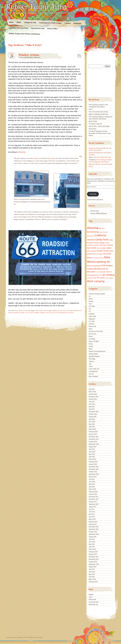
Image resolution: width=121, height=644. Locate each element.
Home (11, 22)
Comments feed (94, 602)
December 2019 (94, 437)
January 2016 (93, 554)
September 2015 (94, 564)
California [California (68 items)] (100, 235)
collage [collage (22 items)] (102, 243)
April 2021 (92, 409)
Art (90, 296)
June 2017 (92, 512)
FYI (90, 311)
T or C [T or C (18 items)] (98, 272)
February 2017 (93, 522)
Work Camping (93, 376)
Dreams (91, 301)
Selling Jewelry (93, 354)
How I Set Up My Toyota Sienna (98, 112)
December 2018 (94, 467)
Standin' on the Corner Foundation (30, 313)
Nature (91, 336)
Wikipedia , (22, 152)
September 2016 (94, 534)
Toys (90, 364)
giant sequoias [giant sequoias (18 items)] (92, 251)
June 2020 (92, 422)
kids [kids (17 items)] (94, 254)
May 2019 (92, 454)
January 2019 (93, 464)
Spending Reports (94, 356)
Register (91, 595)
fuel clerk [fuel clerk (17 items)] (100, 248)
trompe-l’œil (37, 158)
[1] (78, 163)
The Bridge (92, 359)
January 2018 (93, 494)
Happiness (92, 319)
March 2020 (92, 429)
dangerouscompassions (96, 148)
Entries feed (92, 600)
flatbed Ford (56, 311)
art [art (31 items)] (100, 228)
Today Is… (92, 361)
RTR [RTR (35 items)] (103, 266)
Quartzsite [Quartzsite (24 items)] (97, 266)
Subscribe (93, 194)
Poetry (91, 344)
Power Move (92, 129)
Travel (91, 366)
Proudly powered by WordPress (15, 637)
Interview (91, 324)
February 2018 (93, 492)
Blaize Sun (37, 57)
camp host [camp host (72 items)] (102, 239)
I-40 (19, 199)
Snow (90, 109)
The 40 (58, 313)
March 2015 (92, 579)
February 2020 (93, 432)
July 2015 (92, 569)
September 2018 (94, 474)
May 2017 (92, 514)
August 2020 (92, 417)
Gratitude (91, 314)
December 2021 (94, 397)
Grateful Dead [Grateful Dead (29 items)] (103, 251)
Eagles (50, 311)
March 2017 (92, 519)
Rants (90, 349)
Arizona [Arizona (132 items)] (93, 228)
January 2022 (93, 394)
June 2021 (92, 404)
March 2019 (92, 459)
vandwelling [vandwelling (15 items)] (90, 278)
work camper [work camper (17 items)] (109, 278)
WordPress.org (93, 605)
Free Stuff (92, 306)
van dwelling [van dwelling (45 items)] (108, 275)
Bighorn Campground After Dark (98, 114)
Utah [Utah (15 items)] (100, 275)
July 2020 (92, 419)
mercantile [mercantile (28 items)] (107, 254)
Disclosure (77, 23)
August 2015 (92, 567)
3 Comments (70, 313)
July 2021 (92, 402)
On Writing (92, 339)
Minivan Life (92, 326)
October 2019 (93, 442)
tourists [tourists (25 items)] (103, 272)
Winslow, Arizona (29, 55)
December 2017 (94, 497)
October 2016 (93, 532)
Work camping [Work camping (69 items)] (96, 281)
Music (16, 311)
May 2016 (92, 544)
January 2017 (93, 524)
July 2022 (92, 389)
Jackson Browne (74, 311)
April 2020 (92, 427)
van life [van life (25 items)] (97, 278)
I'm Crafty (92, 321)
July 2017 (92, 509)
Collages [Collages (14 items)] (107, 243)
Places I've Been (23, 311)
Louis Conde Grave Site (104, 157)
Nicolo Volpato (39, 637)
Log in (91, 597)
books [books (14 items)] (103, 229)
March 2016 (92, 549)
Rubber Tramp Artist (36, 6)
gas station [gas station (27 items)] (107, 248)
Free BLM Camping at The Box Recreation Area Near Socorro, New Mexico (100, 133)
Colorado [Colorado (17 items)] (90, 245)
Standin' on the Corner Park (48, 313)
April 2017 (92, 517)
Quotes (91, 346)
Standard (79, 55)
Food (90, 304)
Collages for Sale (30, 22)
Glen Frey (63, 311)
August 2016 (92, 537)
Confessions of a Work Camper (50, 23)
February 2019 (93, 462)
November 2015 (94, 559)
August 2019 (92, 447)
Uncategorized (93, 371)
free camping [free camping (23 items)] (108, 245)
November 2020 (94, 412)
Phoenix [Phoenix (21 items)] (90, 266)
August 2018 (92, 477)
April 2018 (92, 487)
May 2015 (92, 574)
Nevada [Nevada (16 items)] (101, 258)
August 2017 (92, 507)
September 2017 (94, 504)
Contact (68, 23)
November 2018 (94, 469)
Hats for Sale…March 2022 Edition (99, 126)
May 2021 (92, 407)
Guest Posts (92, 316)
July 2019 (92, 449)
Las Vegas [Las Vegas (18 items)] (99, 254)
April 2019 (92, 457)
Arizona (45, 311)
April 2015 (92, 577)
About (19, 22)
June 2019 (92, 452)
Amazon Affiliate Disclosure (99, 213)
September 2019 (94, 444)
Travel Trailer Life (94, 369)
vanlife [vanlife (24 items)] (102, 278)
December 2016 (94, 527)
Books (91, 299)
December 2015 (94, 557)
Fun (90, 309)
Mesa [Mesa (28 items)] (89, 258)
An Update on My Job (95, 124)
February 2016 (93, 552)
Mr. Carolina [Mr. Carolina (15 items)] (95, 258)
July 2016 (92, 539)
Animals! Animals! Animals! (97, 294)
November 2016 (94, 529)
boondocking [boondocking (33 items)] (93, 232)
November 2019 (94, 439)
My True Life (92, 334)
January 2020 (93, 434)
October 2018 (93, 472)
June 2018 (92, 482)
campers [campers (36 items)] (91, 240)
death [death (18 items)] (101, 245)
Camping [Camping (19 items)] (96, 243)
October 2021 (93, 399)
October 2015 (93, 562)
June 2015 (92, 572)
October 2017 (93, 502)
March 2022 (92, 392)
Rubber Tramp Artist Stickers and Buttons (24, 34)
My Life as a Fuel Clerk (96, 331)
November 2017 (94, 499)
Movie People (93, 121)
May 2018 (92, 484)
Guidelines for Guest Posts (19, 28)
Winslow (63, 313)
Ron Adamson (16, 313)
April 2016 (92, 547)
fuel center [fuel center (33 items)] (92, 248)
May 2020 (92, 424)
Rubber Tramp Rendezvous (97, 351)
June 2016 (92, 542)
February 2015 (93, 582)
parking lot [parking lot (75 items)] (103, 262)
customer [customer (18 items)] (96, 245)
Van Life (91, 374)
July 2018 (92, 479)
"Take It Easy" (39, 311)
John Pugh (51, 158)
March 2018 (92, 489)
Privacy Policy (52, 29)
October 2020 (93, 414)
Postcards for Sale (38, 28)
